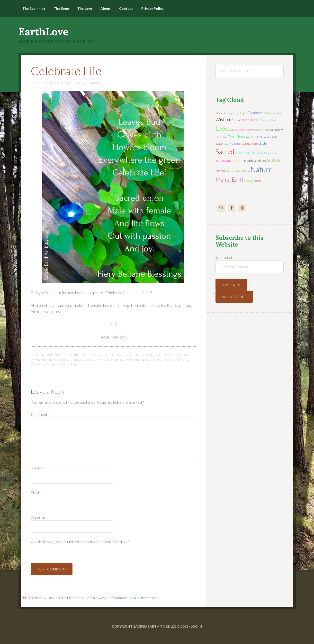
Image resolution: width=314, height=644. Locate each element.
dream (220, 171)
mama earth (230, 180)
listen (264, 143)
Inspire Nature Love (71, 355)
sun (224, 137)
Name (37, 468)
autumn (234, 130)
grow (156, 359)
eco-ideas (236, 137)
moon (275, 153)
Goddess (237, 144)
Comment (40, 414)
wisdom (223, 119)
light (243, 113)
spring (246, 144)
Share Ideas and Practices (149, 355)
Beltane (70, 359)
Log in (196, 626)
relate (267, 153)
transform (238, 161)
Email (36, 492)
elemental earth (235, 171)
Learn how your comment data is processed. (122, 598)
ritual (183, 359)
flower (249, 181)
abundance (51, 359)
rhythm (255, 144)
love (222, 128)
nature (262, 169)
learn (262, 130)
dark (228, 144)
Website (38, 517)
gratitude (274, 160)
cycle (273, 137)
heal (218, 137)
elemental (221, 113)
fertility (142, 359)
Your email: (224, 257)
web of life (252, 137)
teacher (257, 181)
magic (236, 113)
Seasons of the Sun (107, 355)
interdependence (255, 161)
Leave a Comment (88, 83)
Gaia (247, 171)
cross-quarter (92, 359)
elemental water (248, 130)
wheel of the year (61, 364)
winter (277, 113)
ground (264, 137)
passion (169, 359)
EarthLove (44, 32)
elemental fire (120, 359)
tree (256, 120)
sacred (225, 152)
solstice (268, 113)
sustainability (274, 130)
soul (234, 120)
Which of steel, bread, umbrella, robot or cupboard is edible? (81, 542)
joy (230, 113)
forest (241, 120)
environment (223, 161)
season (37, 364)
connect (255, 113)
